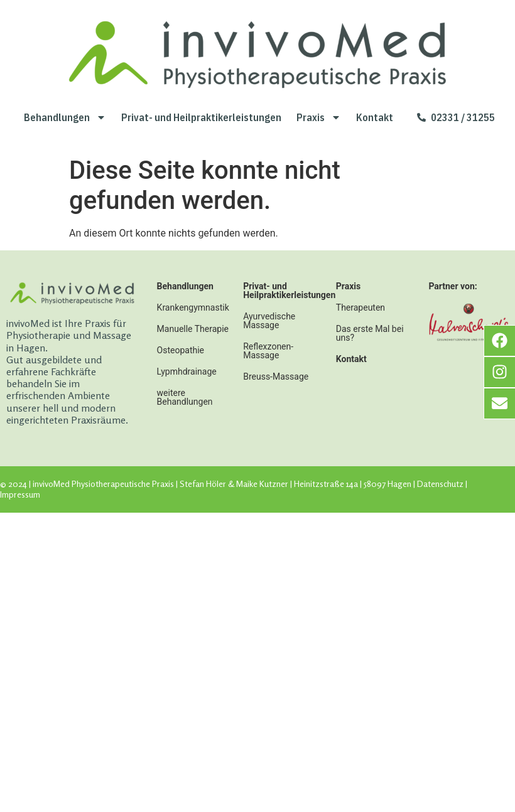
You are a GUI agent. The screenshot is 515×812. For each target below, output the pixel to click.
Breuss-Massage (276, 377)
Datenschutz (440, 483)
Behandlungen (65, 117)
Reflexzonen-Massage (268, 351)
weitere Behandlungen (185, 397)
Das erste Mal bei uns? (370, 333)
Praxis (319, 117)
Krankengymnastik (193, 307)
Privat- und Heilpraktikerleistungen (201, 117)
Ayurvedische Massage (269, 321)
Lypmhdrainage (187, 371)
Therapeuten (360, 307)
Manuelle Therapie (193, 329)
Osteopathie (181, 350)
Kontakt (375, 117)
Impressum (20, 494)
